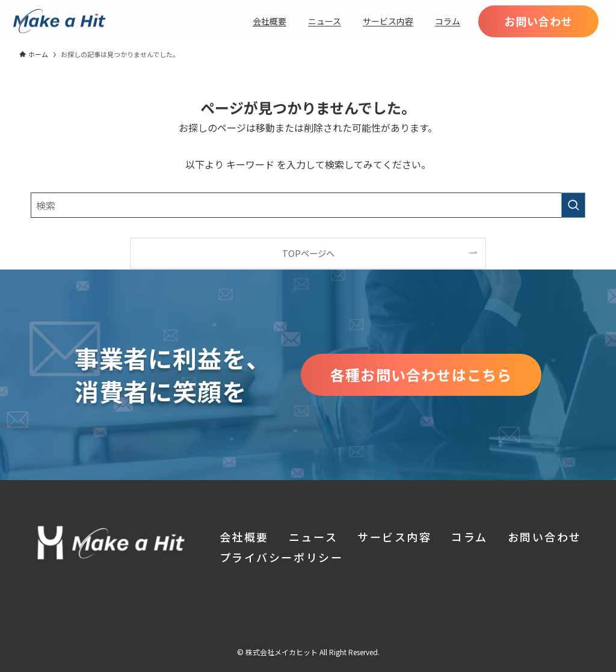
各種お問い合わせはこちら (421, 375)
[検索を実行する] (573, 205)
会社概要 (244, 537)
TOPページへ (308, 253)
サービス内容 (394, 537)
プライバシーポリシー (281, 557)
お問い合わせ (545, 537)
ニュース (313, 537)
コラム (470, 537)
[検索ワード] (308, 205)
